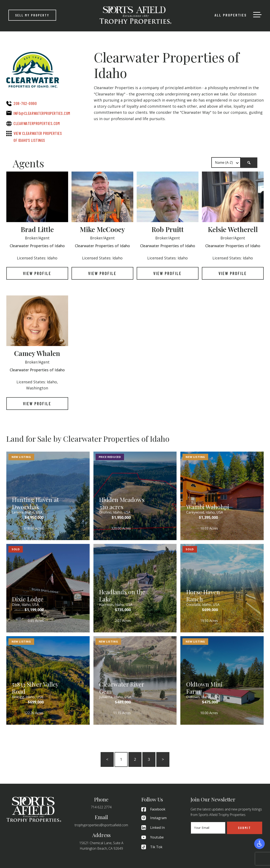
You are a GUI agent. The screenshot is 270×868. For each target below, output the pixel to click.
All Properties (231, 15)
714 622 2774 (101, 807)
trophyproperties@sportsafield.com (101, 825)
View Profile (37, 273)
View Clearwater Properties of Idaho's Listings (38, 137)
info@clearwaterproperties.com (42, 113)
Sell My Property (32, 15)
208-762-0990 (25, 103)
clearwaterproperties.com (37, 123)
